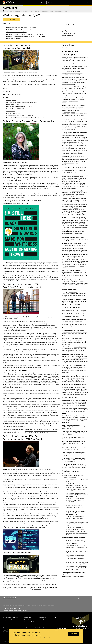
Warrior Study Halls (77, 191)
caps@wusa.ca (76, 317)
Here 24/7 (9, 104)
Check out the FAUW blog (73, 233)
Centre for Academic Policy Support (71, 310)
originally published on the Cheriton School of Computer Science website (27, 321)
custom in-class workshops (77, 150)
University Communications (48, 606)
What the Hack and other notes (13, 39)
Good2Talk (9, 113)
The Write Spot (80, 137)
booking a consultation (69, 163)
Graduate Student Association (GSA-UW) (74, 341)
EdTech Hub (77, 87)
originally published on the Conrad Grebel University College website (34, 469)
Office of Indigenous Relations (72, 270)
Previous (5, 24)
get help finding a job (77, 167)
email (77, 163)
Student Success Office (78, 57)
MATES (71, 292)
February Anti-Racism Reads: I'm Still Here (16, 32)
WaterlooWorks (37, 589)
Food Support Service (68, 300)
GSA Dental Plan (75, 366)
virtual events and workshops (71, 200)
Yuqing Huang (6, 366)
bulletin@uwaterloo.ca (67, 35)
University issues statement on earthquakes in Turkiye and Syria (21, 28)
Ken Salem (5, 343)
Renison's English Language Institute (71, 199)
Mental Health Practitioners (80, 358)
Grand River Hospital (11, 109)
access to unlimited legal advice (74, 377)
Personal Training (78, 410)
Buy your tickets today (70, 461)
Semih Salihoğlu (7, 354)
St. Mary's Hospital (11, 111)
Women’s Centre (74, 294)
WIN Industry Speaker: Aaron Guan (75, 448)
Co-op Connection (67, 307)
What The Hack (70, 431)
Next (9, 24)
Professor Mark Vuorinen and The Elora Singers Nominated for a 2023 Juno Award (25, 36)
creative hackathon (25, 577)
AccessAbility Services (70, 112)
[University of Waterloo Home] (9, 3)
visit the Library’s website (15, 273)
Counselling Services (11, 100)
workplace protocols (74, 101)
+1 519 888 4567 (9, 622)
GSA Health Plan (68, 356)
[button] (77, 3)
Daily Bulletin (9, 598)
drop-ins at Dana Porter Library (75, 147)
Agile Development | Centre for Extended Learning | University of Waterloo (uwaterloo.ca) (74, 73)
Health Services (10, 107)
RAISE (68, 294)
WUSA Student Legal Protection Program (72, 319)
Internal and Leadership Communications (28, 606)
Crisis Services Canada (12, 115)
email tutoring (77, 145)
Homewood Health (11, 118)
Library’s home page (74, 225)
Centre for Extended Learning (75, 93)
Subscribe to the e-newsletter (21, 610)
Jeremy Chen (6, 361)
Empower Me (65, 330)
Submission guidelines (8, 610)
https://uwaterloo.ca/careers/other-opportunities (73, 577)
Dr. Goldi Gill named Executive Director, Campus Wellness (20, 30)
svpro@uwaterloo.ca (70, 266)
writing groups (71, 149)
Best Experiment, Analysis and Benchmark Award (20, 329)
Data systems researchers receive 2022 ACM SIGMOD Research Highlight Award (25, 34)
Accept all (74, 634)
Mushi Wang (6, 349)
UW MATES (9, 102)
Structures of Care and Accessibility (71, 437)
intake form (81, 252)
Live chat (75, 185)
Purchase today (81, 405)
